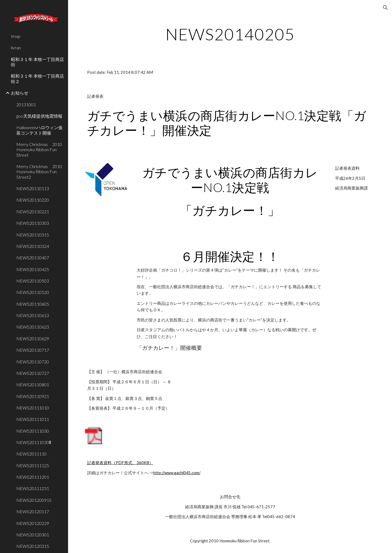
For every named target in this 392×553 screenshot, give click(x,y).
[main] (230, 34)
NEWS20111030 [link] (33, 431)
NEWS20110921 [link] (33, 396)
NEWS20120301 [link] (33, 535)
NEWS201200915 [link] (34, 500)
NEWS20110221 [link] (33, 212)
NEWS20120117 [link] (33, 511)
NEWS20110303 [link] (33, 223)
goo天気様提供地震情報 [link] (39, 116)
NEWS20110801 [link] (33, 385)
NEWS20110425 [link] (33, 269)
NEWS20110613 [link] (33, 315)
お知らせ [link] (20, 93)
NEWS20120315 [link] (33, 546)
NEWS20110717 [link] (33, 350)
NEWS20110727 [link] (33, 373)
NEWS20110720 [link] (33, 362)
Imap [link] (16, 36)
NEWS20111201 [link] (33, 477)
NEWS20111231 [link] (33, 488)
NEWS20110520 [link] (33, 292)
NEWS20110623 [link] (33, 327)
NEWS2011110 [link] (31, 454)
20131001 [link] (26, 104)
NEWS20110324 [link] (33, 246)
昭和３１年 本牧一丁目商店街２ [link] (37, 78)
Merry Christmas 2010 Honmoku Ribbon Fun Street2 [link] (41, 172)
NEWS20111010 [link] (33, 408)
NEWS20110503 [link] (33, 281)
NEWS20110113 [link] (33, 188)
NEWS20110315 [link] (33, 235)
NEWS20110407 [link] (33, 258)
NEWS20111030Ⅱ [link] (34, 442)
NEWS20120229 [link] (33, 523)
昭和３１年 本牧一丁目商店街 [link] (37, 62)
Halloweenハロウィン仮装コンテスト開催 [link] (39, 130)
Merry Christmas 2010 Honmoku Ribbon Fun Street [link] (41, 150)
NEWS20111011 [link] (33, 419)
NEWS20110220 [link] (33, 200)
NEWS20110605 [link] (33, 304)
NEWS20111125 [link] (33, 465)
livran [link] (16, 48)
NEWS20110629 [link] (33, 338)
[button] (385, 8)
